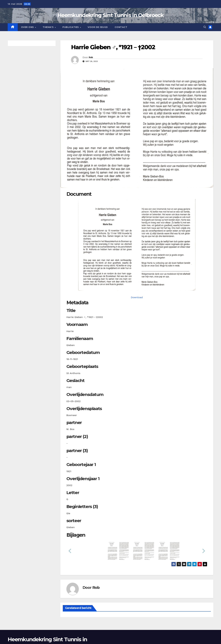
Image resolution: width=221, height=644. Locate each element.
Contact (121, 27)
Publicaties (71, 27)
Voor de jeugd (98, 27)
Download (137, 297)
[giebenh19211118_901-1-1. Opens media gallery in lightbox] (137, 245)
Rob (91, 57)
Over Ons (28, 27)
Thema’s (48, 27)
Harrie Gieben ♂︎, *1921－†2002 (113, 47)
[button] (205, 27)
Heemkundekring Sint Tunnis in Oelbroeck (110, 15)
